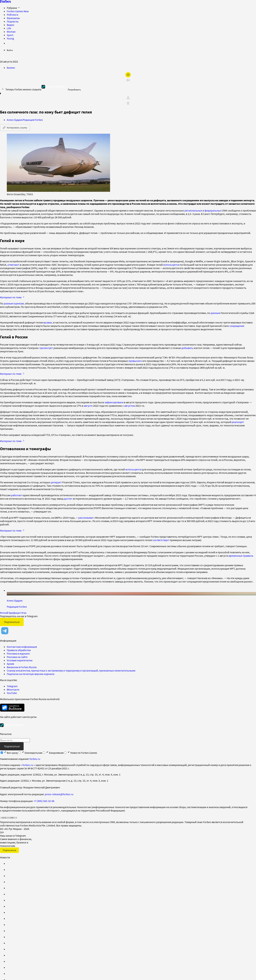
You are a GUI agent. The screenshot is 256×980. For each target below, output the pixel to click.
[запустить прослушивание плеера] (128, 80)
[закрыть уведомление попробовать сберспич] (3, 89)
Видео (11, 25)
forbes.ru (35, 759)
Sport (10, 35)
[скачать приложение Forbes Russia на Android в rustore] (12, 708)
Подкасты (13, 21)
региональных (193, 210)
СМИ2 (3, 818)
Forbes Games (18, 11)
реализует (238, 422)
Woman (11, 32)
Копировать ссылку (15, 128)
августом (130, 406)
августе (88, 406)
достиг (68, 499)
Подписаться (12, 622)
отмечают (13, 265)
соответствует (161, 540)
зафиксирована (114, 402)
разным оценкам (14, 303)
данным (215, 313)
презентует (46, 348)
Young (10, 38)
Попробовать (74, 90)
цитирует (56, 482)
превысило (135, 361)
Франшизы (13, 18)
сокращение (237, 326)
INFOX (14, 818)
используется (171, 265)
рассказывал (86, 518)
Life (9, 28)
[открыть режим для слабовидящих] (128, 75)
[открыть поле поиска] (3, 57)
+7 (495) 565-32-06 (44, 801)
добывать (187, 348)
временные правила (241, 556)
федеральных (213, 210)
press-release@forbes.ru (59, 794)
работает (17, 495)
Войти (10, 50)
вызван (48, 322)
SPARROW (8, 818)
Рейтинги (12, 15)
